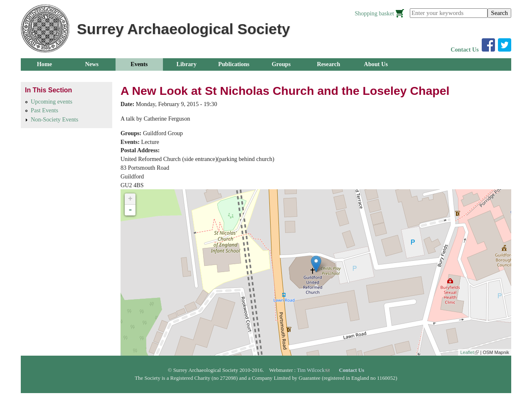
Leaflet (469, 352)
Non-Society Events (54, 119)
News (92, 64)
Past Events (44, 110)
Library (187, 64)
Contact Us (465, 50)
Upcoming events (52, 101)
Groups (281, 64)
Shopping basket (374, 13)
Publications (234, 64)
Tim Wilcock (313, 370)
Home (44, 64)
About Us (376, 64)
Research (328, 64)
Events (139, 64)
